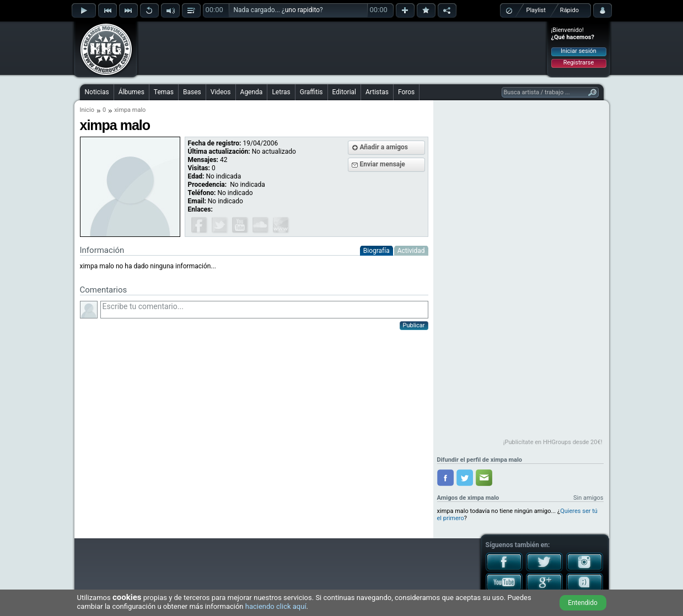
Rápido (569, 10)
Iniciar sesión (579, 51)
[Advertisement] (342, 48)
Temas (164, 92)
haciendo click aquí (276, 606)
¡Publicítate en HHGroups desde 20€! (553, 442)
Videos (221, 92)
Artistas (377, 92)
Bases (192, 92)
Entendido (583, 603)
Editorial (344, 92)
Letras (281, 92)
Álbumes (131, 92)
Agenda (252, 92)
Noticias (97, 92)
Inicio (87, 110)
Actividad (411, 251)
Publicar (414, 325)
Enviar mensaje (383, 164)
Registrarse (579, 63)
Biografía (377, 251)
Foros (406, 92)
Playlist (536, 10)
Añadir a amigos (384, 147)
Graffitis (311, 92)
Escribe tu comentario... (264, 310)
